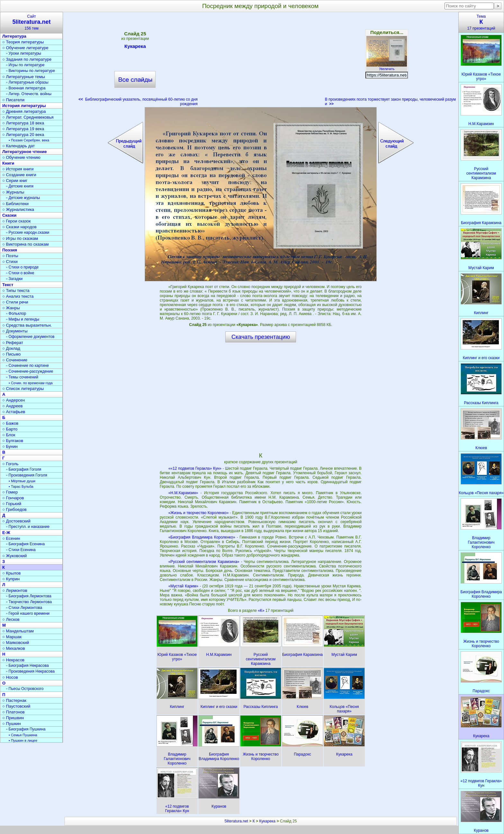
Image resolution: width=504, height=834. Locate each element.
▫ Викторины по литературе (31, 71)
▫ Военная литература (26, 88)
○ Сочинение (15, 360)
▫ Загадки (14, 279)
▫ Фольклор (16, 313)
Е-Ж (6, 533)
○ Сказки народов (19, 227)
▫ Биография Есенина (25, 544)
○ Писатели (13, 100)
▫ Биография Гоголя (24, 469)
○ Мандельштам (18, 631)
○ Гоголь (10, 464)
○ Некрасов (13, 660)
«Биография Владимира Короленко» (202, 537)
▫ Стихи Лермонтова (24, 608)
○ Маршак (12, 637)
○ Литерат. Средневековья (28, 117)
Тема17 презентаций (481, 22)
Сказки (9, 215)
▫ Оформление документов (30, 337)
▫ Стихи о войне (20, 273)
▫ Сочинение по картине (27, 366)
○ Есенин (11, 538)
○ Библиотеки (15, 204)
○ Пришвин (13, 718)
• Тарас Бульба (21, 486)
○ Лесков (11, 619)
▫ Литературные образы (27, 82)
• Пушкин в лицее (23, 740)
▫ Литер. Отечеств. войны (29, 94)
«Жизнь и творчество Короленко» (199, 513)
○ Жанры (11, 308)
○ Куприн (11, 579)
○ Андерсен (14, 400)
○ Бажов (10, 423)
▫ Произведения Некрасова (30, 671)
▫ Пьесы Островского (25, 689)
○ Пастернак (14, 700)
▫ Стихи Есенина (21, 550)
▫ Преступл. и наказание (28, 527)
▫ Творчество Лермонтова (29, 602)
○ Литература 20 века (23, 135)
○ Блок (9, 435)
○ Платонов (14, 712)
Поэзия (10, 250)
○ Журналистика (18, 209)
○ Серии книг (15, 181)
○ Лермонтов (15, 590)
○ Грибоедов (14, 509)
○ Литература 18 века (23, 123)
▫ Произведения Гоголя (27, 475)
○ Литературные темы (24, 77)
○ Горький (12, 504)
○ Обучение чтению (21, 157)
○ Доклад (11, 348)
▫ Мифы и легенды (23, 319)
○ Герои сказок (17, 221)
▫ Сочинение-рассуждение (30, 371)
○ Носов (10, 677)
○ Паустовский (16, 706)
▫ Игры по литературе (25, 65)
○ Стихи (10, 262)
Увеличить (387, 67)
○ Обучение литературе (25, 48)
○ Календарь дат (18, 146)
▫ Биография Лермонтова (29, 596)
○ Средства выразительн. (27, 325)
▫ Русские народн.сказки (28, 232)
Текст (8, 285)
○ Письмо (12, 354)
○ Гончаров (13, 498)
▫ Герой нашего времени (28, 613)
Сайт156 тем (32, 22)
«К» (262, 611)
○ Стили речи (15, 302)
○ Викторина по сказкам (25, 244)
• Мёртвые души (22, 481)
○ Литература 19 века (23, 129)
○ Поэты (10, 256)
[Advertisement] (261, 61)
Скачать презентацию (261, 337)
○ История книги (18, 169)
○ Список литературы (23, 389)
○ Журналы (13, 192)
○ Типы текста (16, 290)
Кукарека (135, 47)
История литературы (24, 106)
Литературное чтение (24, 152)
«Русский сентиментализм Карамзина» (204, 562)
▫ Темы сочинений (22, 377)
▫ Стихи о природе (22, 267)
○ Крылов (11, 573)
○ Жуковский (14, 556)
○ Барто (10, 429)
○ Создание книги (19, 175)
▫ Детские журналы (23, 198)
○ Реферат (13, 343)
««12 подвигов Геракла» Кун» (195, 468)
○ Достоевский (16, 521)
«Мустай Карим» (184, 586)
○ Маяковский (16, 643)
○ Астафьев (14, 412)
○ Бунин (10, 446)
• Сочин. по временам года (31, 383)
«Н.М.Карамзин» (183, 493)
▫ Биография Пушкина (26, 729)
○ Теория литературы (23, 42)
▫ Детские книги (20, 186)
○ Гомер (10, 492)
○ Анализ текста (18, 296)
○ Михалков (14, 648)
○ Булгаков (13, 441)
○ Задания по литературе (27, 59)
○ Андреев (13, 406)
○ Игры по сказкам (20, 238)
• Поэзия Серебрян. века (29, 140)
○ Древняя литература (24, 111)
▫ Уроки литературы (24, 53)
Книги (8, 163)
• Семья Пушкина (23, 735)
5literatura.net (236, 821)
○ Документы (15, 331)
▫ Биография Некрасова (27, 666)
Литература (14, 36)
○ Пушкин (12, 724)
